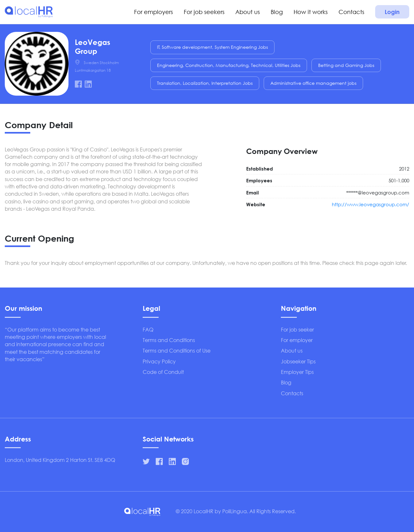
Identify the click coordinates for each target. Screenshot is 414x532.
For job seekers (204, 12)
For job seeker (297, 329)
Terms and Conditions (169, 340)
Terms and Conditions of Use (177, 350)
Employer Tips (297, 372)
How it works (311, 12)
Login (392, 12)
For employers (153, 12)
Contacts (351, 12)
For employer (297, 340)
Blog (277, 12)
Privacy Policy (159, 361)
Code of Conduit (163, 372)
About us (248, 12)
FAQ (148, 329)
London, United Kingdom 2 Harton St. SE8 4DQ (60, 460)
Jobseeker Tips (298, 361)
